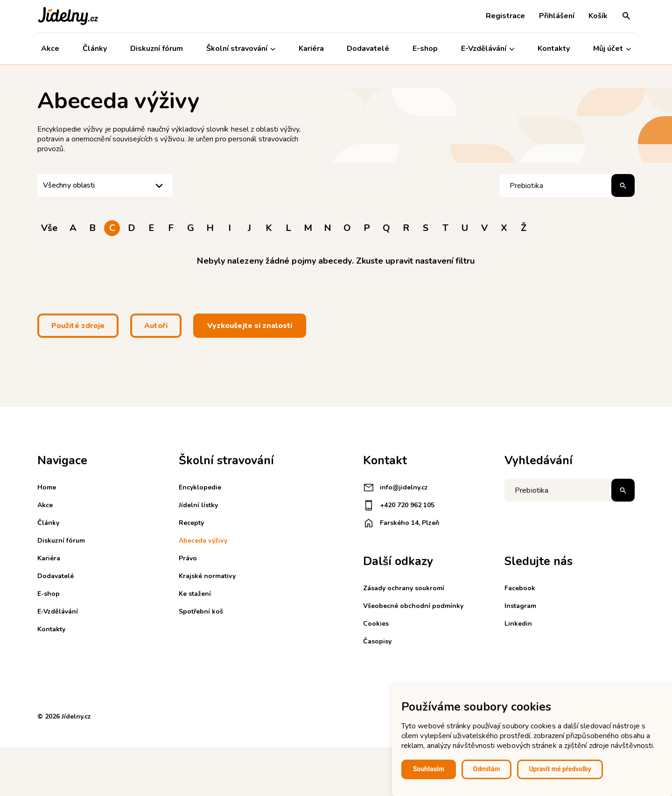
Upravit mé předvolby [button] (560, 769)
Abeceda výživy (203, 541)
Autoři (156, 326)
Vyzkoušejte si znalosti (250, 326)
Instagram (520, 606)
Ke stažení (195, 594)
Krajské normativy (207, 576)
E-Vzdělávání (488, 49)
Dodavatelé (368, 49)
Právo (188, 558)
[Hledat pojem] (567, 185)
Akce (50, 49)
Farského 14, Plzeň (401, 523)
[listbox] (105, 185)
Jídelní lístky (198, 505)
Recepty (191, 523)
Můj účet (612, 49)
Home (47, 487)
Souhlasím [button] (429, 769)
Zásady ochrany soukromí (404, 588)
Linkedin (518, 624)
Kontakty (554, 49)
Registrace (505, 16)
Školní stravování (241, 49)
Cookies (376, 624)
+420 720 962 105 (399, 505)
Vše (49, 228)
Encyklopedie (200, 487)
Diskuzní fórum (157, 49)
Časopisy (377, 641)
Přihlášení (557, 16)
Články (95, 49)
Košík (598, 16)
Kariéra (311, 49)
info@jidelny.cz (395, 488)
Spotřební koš (201, 611)
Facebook (520, 588)
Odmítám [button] (487, 769)
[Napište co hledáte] (570, 490)
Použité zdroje (78, 326)
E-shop (425, 49)
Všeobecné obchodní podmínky (413, 606)
